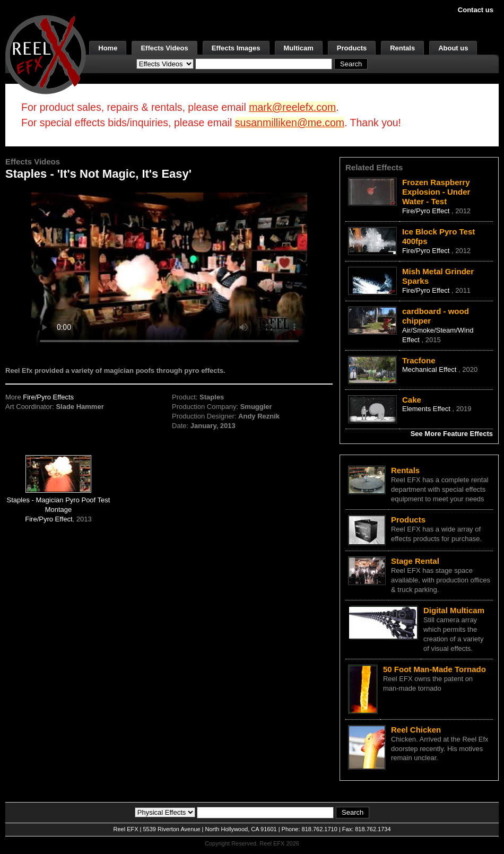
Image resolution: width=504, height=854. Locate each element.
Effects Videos (164, 48)
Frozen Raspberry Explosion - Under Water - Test (436, 192)
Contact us (476, 10)
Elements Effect (427, 409)
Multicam (299, 48)
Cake (412, 400)
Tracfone (419, 360)
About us (453, 48)
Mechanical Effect (430, 369)
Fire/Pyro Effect (49, 519)
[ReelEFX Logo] (46, 54)
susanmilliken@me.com (290, 123)
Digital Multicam (454, 610)
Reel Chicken (416, 730)
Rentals (402, 48)
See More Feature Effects (452, 434)
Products (352, 48)
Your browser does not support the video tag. (169, 270)
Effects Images (236, 48)
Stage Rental (415, 561)
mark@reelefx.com (292, 107)
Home (108, 48)
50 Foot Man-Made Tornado (435, 669)
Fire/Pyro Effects (48, 397)
